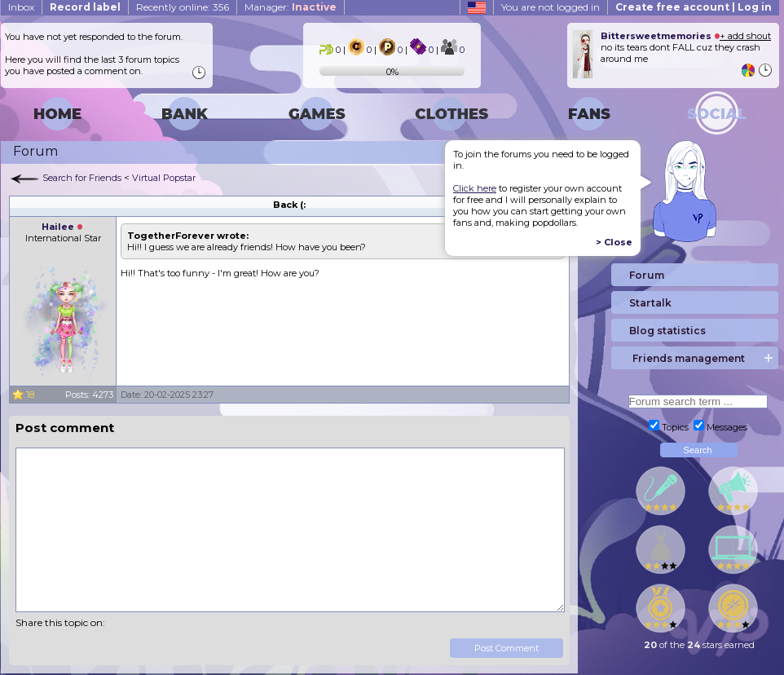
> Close (614, 242)
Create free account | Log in (694, 7)
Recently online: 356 (183, 7)
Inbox (21, 7)
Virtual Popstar (164, 178)
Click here (475, 188)
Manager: (291, 7)
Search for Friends (82, 178)
